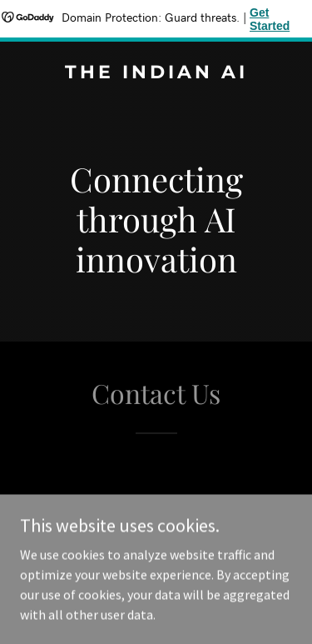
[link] (156, 73)
